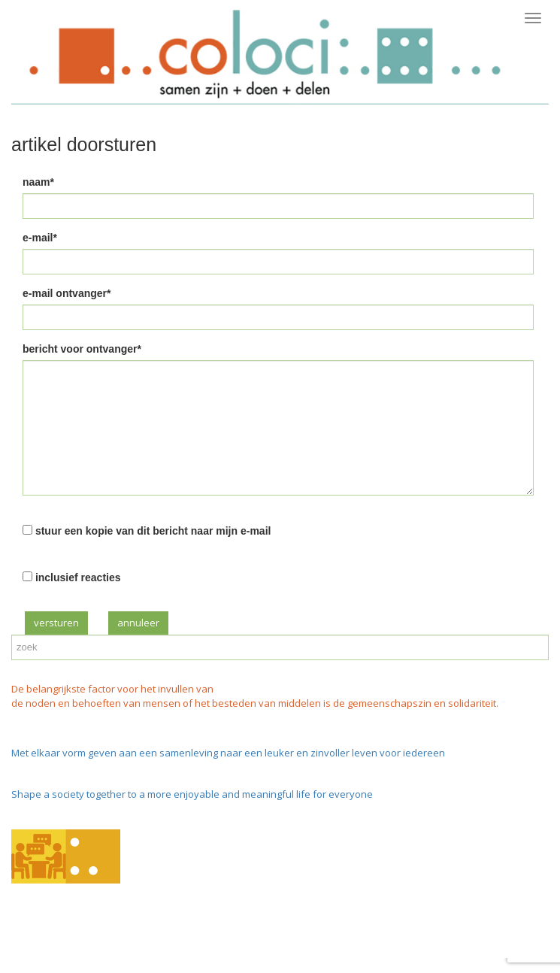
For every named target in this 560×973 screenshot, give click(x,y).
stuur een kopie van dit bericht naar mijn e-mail (153, 531)
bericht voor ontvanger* (82, 349)
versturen (56, 623)
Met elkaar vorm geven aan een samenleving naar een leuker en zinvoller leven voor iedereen (228, 753)
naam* (38, 182)
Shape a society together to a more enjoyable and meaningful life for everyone (192, 794)
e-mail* (40, 238)
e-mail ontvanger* (67, 293)
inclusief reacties (78, 577)
